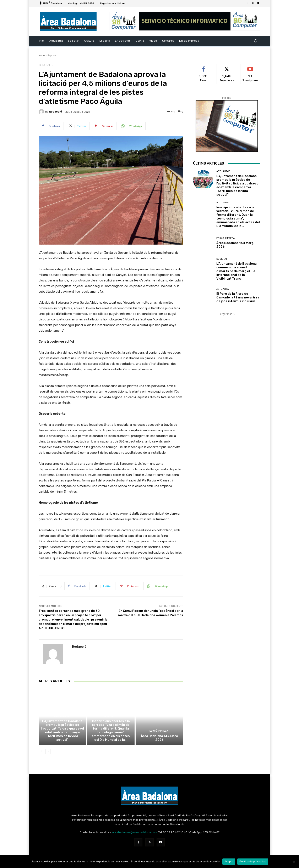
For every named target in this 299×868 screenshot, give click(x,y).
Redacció (55, 112)
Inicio (42, 55)
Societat (222, 259)
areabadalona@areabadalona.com (135, 832)
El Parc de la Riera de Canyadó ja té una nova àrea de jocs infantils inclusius (238, 297)
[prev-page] (41, 752)
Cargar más (227, 314)
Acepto (229, 861)
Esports (52, 55)
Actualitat (62, 716)
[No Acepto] (294, 862)
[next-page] (48, 752)
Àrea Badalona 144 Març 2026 (159, 738)
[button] (255, 41)
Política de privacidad (253, 861)
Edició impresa (159, 731)
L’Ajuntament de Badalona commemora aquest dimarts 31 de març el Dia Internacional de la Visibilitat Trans (237, 271)
